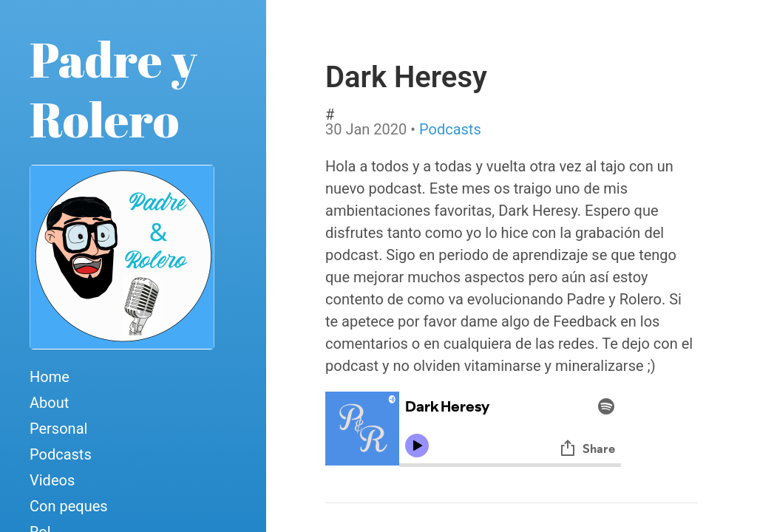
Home (50, 377)
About (49, 403)
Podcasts (61, 454)
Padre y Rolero (113, 89)
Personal (58, 429)
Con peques (69, 506)
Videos (52, 480)
